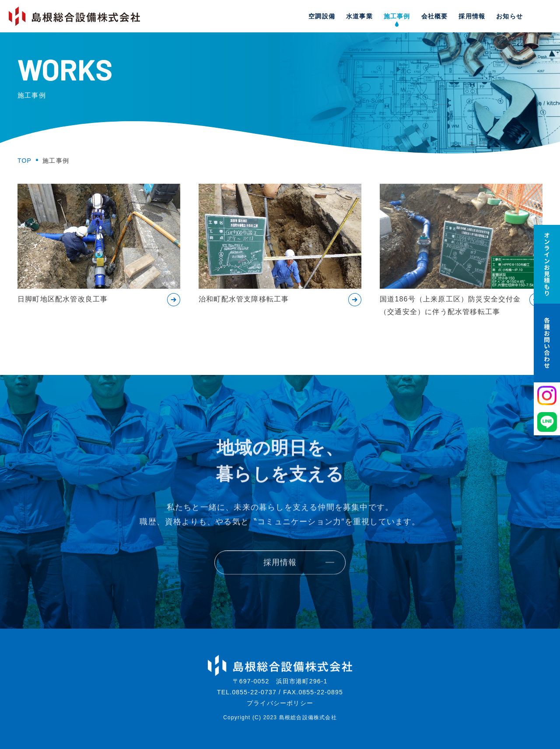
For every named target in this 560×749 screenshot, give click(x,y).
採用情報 (472, 16)
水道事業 (359, 16)
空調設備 (322, 16)
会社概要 (435, 16)
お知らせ (509, 16)
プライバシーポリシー (280, 703)
